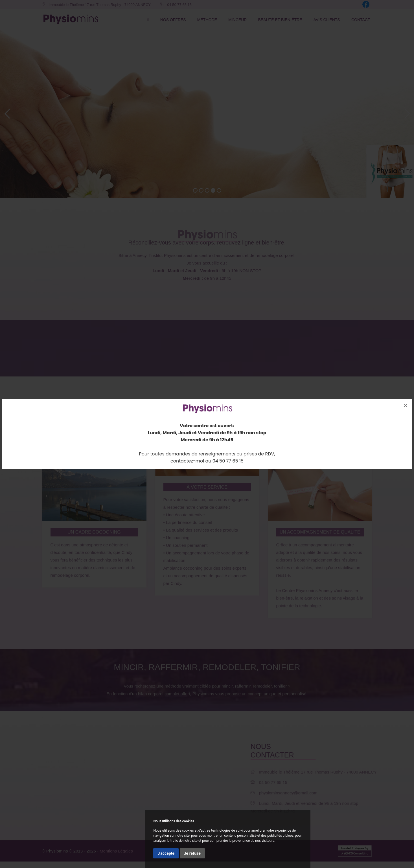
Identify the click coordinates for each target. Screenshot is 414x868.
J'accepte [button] (166, 853)
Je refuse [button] (192, 853)
